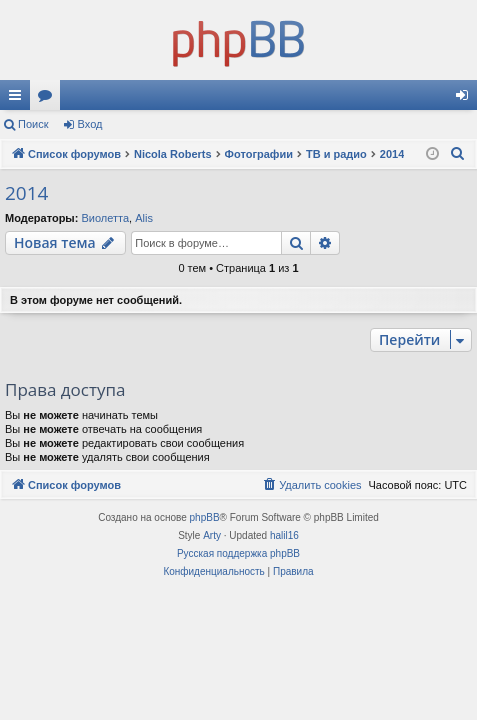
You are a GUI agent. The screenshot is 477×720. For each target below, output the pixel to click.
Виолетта (105, 218)
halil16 (284, 535)
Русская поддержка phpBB (238, 553)
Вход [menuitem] (466, 99)
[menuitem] (458, 154)
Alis (144, 218)
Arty (212, 535)
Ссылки (19, 99)
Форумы (49, 99)
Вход (90, 124)
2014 (26, 193)
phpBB (205, 517)
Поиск (33, 124)
